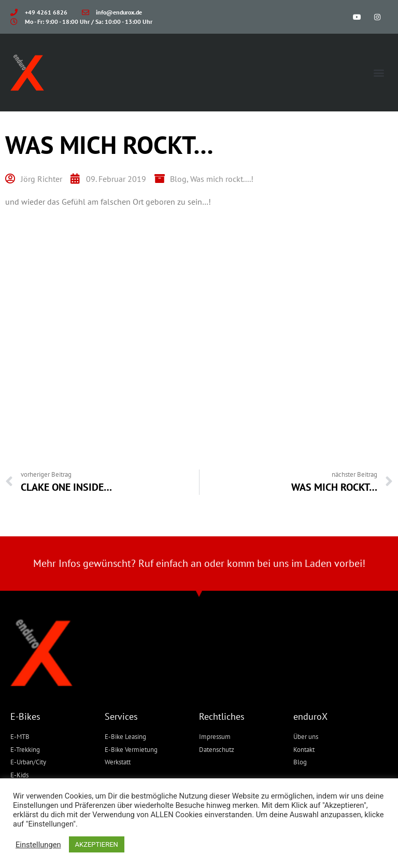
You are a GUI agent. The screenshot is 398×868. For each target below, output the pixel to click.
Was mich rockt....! (222, 179)
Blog (178, 179)
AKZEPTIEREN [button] (97, 844)
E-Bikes (25, 716)
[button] (379, 73)
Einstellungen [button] (38, 845)
